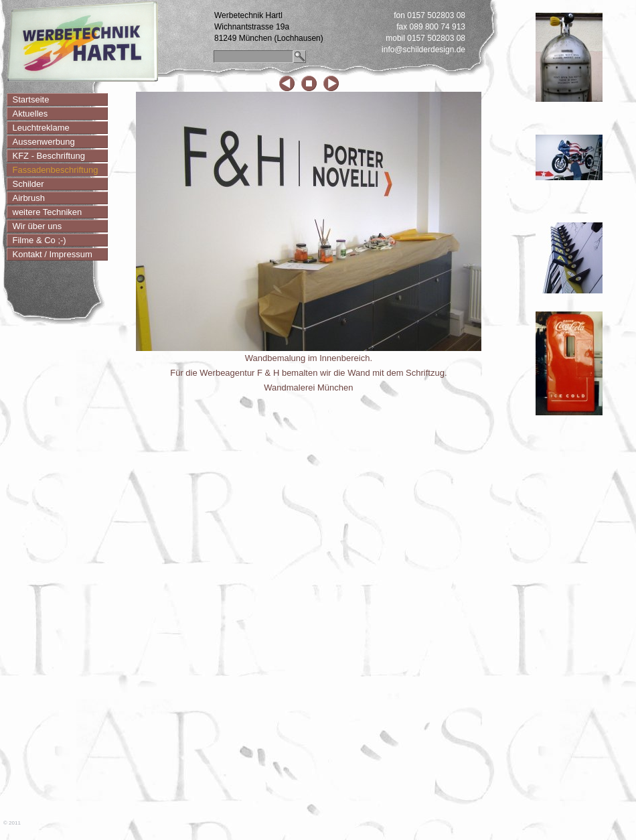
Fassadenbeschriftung (56, 170)
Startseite (31, 99)
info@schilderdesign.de (423, 50)
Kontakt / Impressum (53, 254)
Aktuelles (30, 114)
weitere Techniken (48, 212)
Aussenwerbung (44, 142)
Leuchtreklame (41, 128)
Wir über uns (37, 226)
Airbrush (29, 198)
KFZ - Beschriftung (49, 156)
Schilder (28, 184)
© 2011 (12, 823)
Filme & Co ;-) (39, 240)
